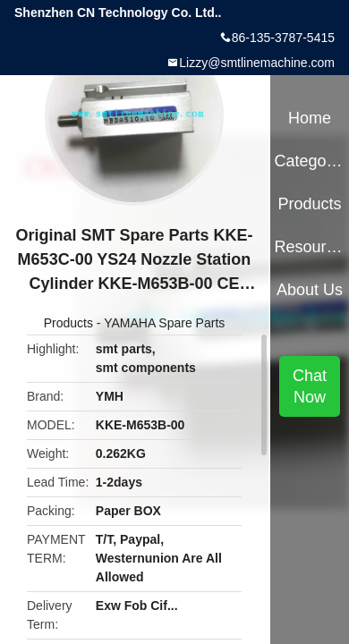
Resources (309, 247)
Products (68, 323)
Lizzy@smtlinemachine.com (257, 63)
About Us (310, 290)
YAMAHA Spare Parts (164, 323)
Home (310, 118)
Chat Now (310, 386)
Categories (309, 161)
